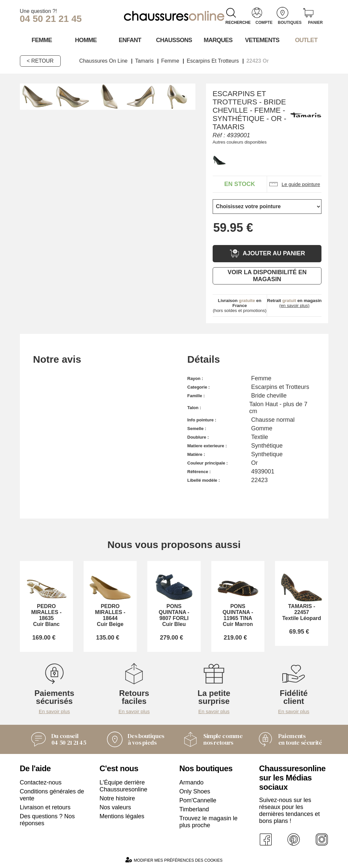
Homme (86, 40)
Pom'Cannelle (198, 800)
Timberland (194, 809)
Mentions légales (122, 816)
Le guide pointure (294, 184)
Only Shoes (195, 791)
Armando (192, 782)
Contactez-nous (41, 782)
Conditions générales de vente (52, 795)
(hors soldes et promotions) (240, 306)
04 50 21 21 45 (51, 19)
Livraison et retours (45, 807)
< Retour (40, 61)
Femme (42, 40)
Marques (218, 40)
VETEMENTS (262, 40)
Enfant (130, 40)
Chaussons (174, 40)
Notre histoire (117, 798)
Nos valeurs (115, 807)
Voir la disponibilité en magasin (267, 276)
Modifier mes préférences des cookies (174, 860)
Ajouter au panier (267, 253)
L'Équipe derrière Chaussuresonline (123, 786)
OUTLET (306, 40)
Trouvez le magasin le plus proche (209, 822)
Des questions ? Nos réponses (47, 820)
